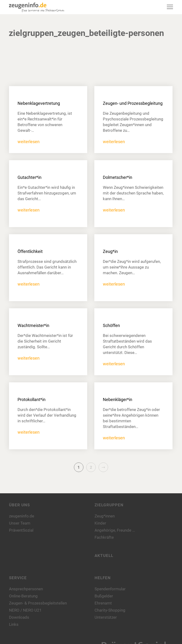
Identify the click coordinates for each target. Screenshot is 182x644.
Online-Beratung (23, 596)
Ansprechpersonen (26, 589)
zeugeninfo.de (22, 516)
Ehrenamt (103, 603)
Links (14, 624)
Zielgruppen (109, 505)
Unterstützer (106, 617)
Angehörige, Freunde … (115, 530)
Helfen (103, 578)
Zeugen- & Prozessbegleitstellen (38, 603)
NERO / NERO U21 (25, 610)
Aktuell (104, 556)
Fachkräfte (104, 537)
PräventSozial (21, 530)
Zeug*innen (105, 516)
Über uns (19, 505)
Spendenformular (110, 589)
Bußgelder (104, 596)
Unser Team (20, 523)
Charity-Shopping (110, 610)
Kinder (100, 523)
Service (18, 578)
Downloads (19, 617)
